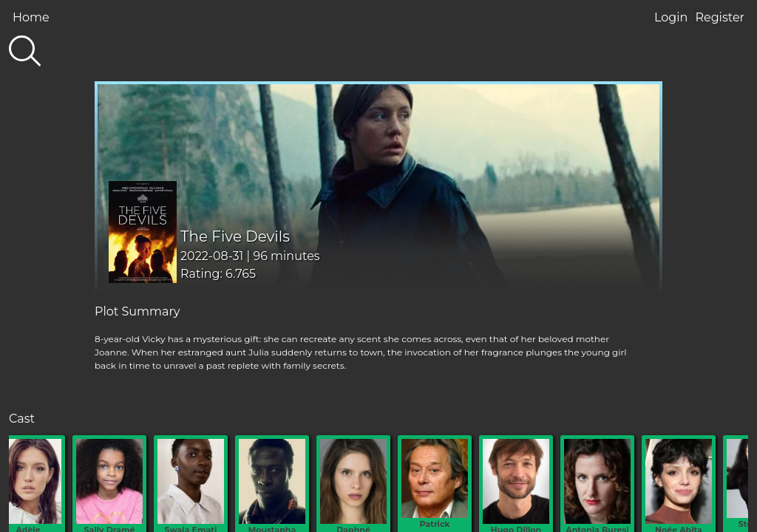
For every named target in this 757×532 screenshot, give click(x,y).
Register (720, 17)
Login (671, 17)
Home (31, 17)
